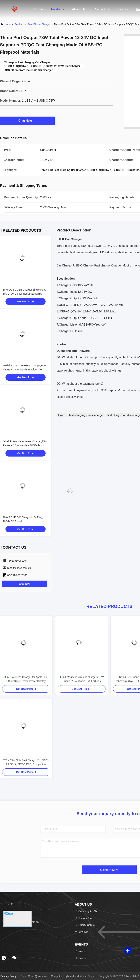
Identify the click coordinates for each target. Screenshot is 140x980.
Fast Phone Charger (39, 24)
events (123, 9)
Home (39, 9)
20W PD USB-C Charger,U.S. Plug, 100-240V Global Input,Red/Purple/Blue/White (23, 521)
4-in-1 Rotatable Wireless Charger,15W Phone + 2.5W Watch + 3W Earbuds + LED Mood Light (25, 445)
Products (58, 9)
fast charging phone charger (86, 415)
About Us (79, 9)
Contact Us (102, 9)
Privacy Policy (8, 976)
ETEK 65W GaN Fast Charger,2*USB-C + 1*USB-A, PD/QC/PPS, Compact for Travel (26, 762)
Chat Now (27, 121)
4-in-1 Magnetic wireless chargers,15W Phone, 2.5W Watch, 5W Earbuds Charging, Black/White (82, 679)
